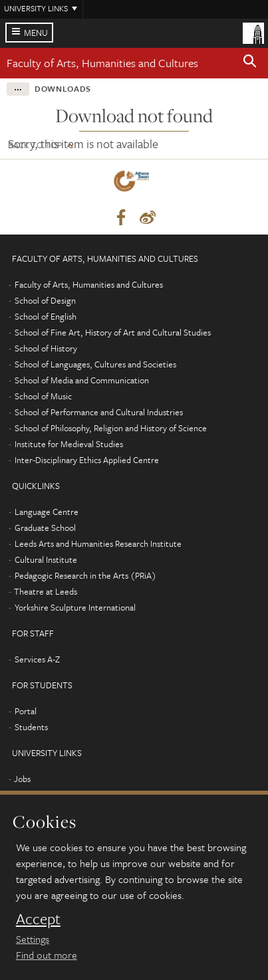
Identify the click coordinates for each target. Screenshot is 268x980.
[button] (250, 63)
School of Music (43, 396)
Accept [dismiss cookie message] (38, 919)
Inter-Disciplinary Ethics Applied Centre (87, 460)
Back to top (35, 145)
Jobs (22, 779)
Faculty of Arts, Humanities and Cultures (102, 63)
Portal (26, 711)
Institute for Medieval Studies (69, 444)
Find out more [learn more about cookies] (47, 955)
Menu (36, 33)
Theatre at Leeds (46, 591)
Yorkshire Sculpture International (75, 607)
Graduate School (45, 528)
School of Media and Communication (82, 380)
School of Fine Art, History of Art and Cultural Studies (113, 332)
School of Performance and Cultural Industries (99, 412)
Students (31, 727)
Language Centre (47, 512)
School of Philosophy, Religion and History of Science (111, 428)
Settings (33, 939)
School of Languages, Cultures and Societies (95, 364)
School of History (46, 348)
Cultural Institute (46, 559)
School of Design (45, 300)
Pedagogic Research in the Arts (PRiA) (85, 575)
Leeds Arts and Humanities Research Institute (98, 543)
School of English (46, 316)
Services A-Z (37, 659)
